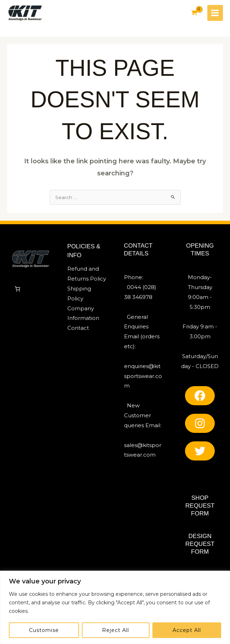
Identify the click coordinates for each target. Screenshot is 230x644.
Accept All (187, 630)
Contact (78, 330)
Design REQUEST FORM (200, 546)
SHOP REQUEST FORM (200, 507)
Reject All (116, 630)
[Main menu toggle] (215, 13)
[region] (115, 607)
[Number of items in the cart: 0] (17, 291)
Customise (44, 630)
